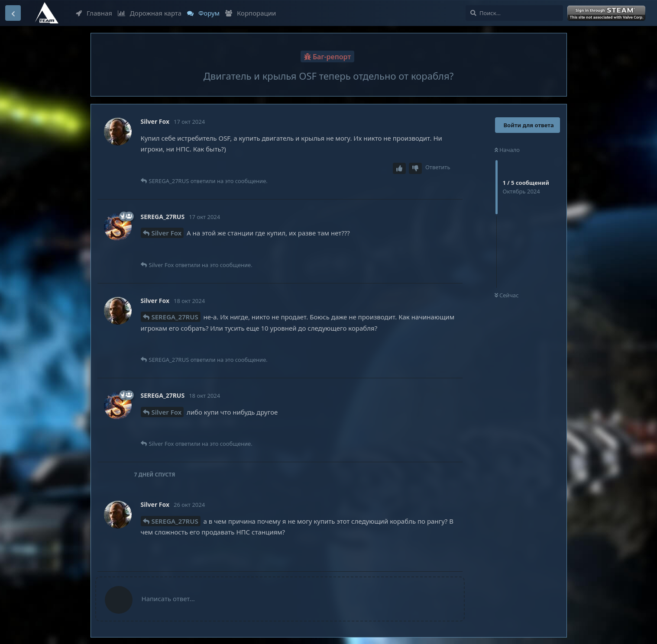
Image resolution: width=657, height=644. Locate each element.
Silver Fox (167, 233)
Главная (94, 13)
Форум (203, 13)
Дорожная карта (150, 13)
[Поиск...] (514, 13)
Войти (607, 13)
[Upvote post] (399, 169)
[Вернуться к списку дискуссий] (13, 13)
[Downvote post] (415, 169)
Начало (507, 150)
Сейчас (507, 295)
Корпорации (251, 13)
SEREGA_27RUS (175, 317)
